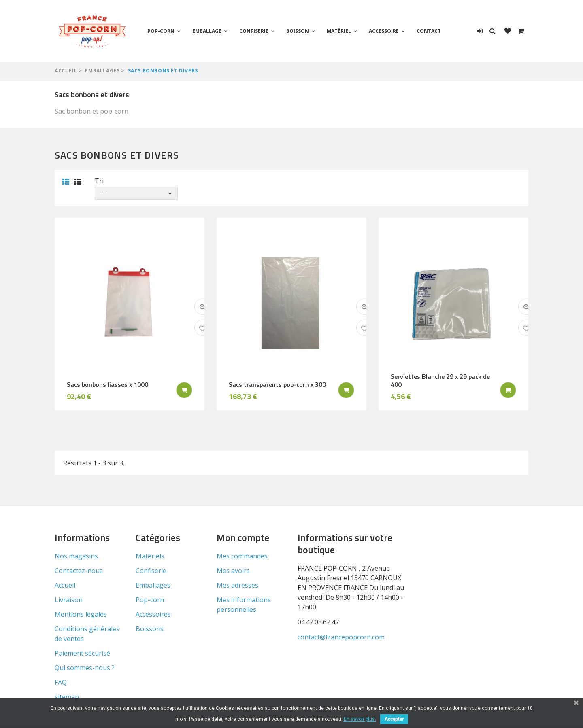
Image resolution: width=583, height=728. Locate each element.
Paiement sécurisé (82, 653)
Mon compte (243, 537)
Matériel (339, 31)
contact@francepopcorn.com (341, 637)
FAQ (61, 682)
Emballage (207, 31)
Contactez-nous (79, 571)
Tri (99, 181)
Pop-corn (161, 31)
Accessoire (384, 31)
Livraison (69, 600)
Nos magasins (76, 556)
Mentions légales (81, 614)
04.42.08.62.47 (318, 622)
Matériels (150, 556)
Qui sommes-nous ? (85, 668)
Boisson (298, 31)
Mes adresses (237, 585)
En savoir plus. (360, 719)
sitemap (67, 697)
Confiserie (254, 31)
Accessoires (153, 614)
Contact (429, 31)
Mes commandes (242, 556)
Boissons (150, 629)
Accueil (66, 71)
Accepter (394, 719)
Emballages (102, 71)
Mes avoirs (233, 571)
